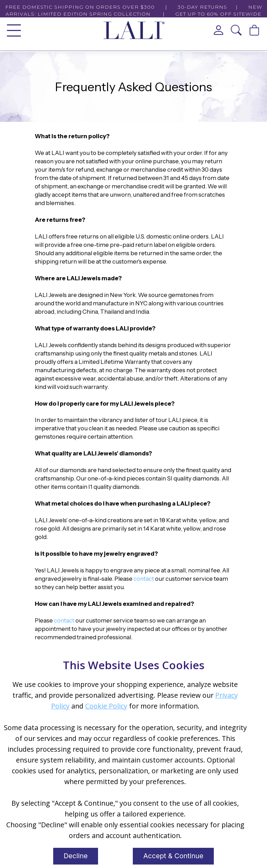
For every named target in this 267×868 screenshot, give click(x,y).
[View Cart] (254, 30)
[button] (236, 30)
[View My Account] (219, 30)
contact (144, 579)
